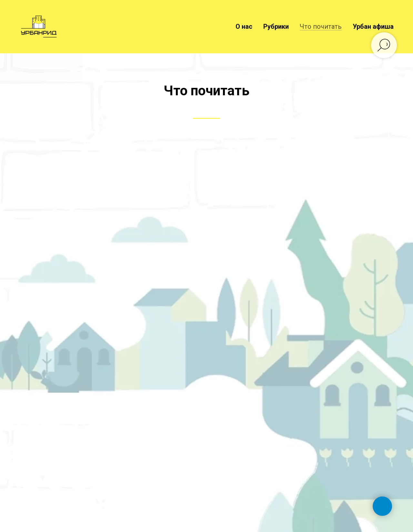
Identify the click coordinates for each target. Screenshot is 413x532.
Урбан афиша (373, 26)
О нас (244, 26)
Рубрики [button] (276, 26)
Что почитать (321, 26)
